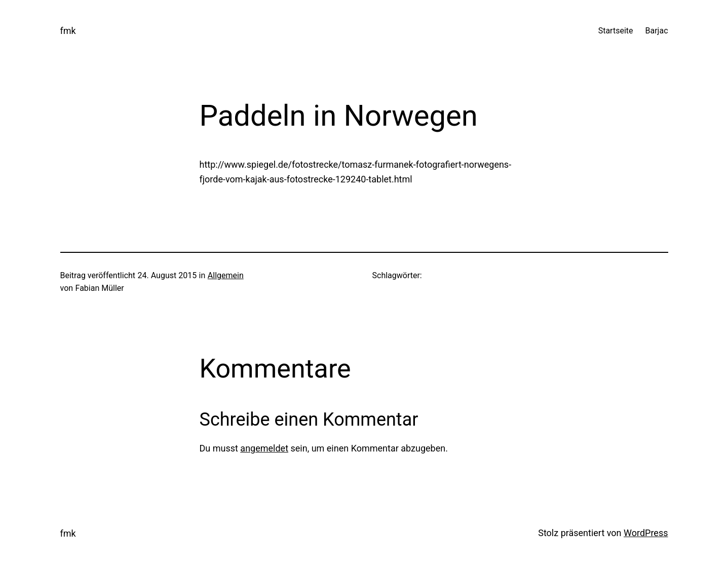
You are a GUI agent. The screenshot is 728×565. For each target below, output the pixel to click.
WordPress (646, 533)
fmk (68, 31)
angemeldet (264, 448)
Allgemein (226, 275)
